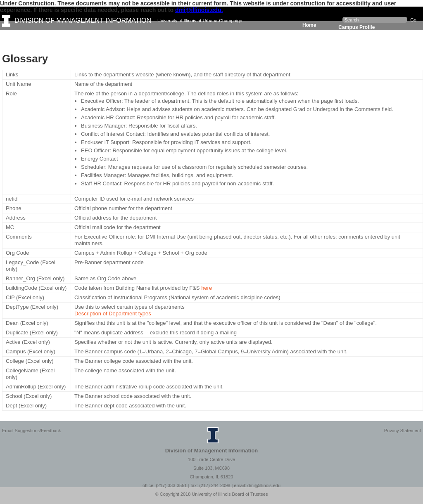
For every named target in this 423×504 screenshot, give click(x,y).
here (207, 288)
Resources (201, 36)
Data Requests (149, 36)
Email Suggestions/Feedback (31, 431)
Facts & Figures (40, 36)
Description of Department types (113, 314)
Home (309, 25)
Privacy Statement (403, 431)
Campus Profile (356, 27)
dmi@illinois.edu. (199, 10)
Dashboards (95, 36)
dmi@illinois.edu (264, 485)
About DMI (249, 36)
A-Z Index (295, 36)
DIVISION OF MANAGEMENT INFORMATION (83, 20)
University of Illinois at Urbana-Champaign (200, 21)
